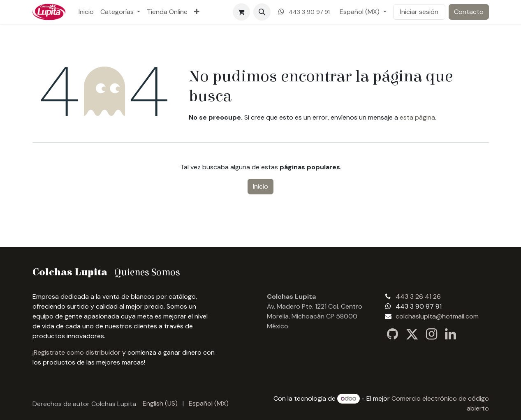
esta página (417, 117)
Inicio (260, 186)
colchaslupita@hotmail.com (437, 316)
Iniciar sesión (419, 12)
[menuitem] (86, 12)
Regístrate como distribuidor (77, 352)
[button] (262, 12)
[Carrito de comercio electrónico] (241, 12)
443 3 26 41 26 (418, 297)
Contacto (469, 12)
